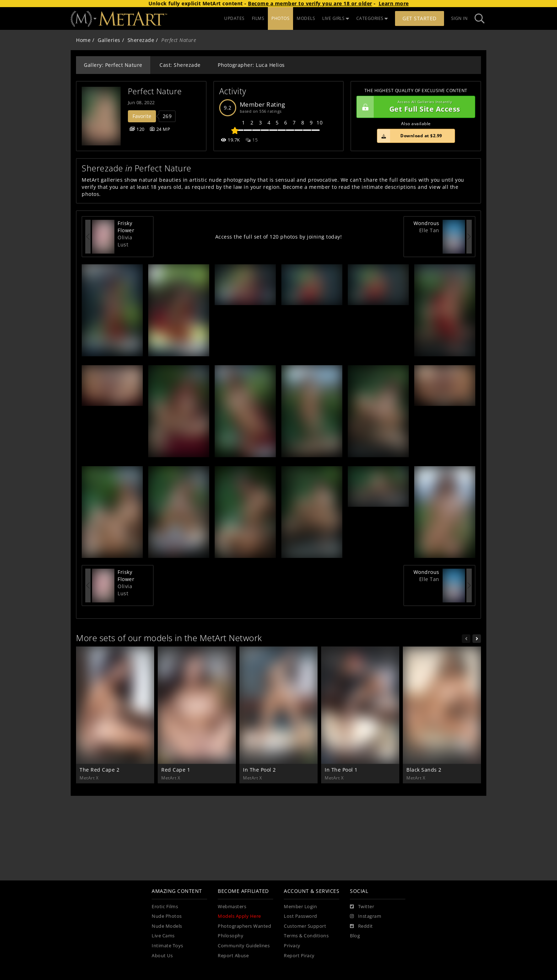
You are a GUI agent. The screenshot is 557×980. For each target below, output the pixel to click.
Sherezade (141, 40)
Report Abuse (233, 956)
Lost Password (301, 916)
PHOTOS (280, 18)
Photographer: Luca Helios (251, 65)
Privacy (292, 946)
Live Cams (163, 936)
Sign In (459, 18)
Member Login (300, 907)
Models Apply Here (239, 916)
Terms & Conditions (306, 936)
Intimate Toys (167, 946)
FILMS (258, 18)
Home (83, 40)
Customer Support (305, 926)
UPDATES (234, 18)
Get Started (420, 18)
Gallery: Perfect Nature (113, 65)
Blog (355, 936)
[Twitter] (362, 907)
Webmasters (232, 907)
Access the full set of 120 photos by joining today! (279, 237)
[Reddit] (361, 926)
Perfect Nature (155, 91)
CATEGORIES (372, 18)
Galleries (109, 40)
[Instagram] (366, 916)
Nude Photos (167, 916)
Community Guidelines (244, 946)
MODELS (306, 18)
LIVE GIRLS (336, 18)
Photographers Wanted (244, 926)
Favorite (142, 116)
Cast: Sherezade (180, 65)
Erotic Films (165, 907)
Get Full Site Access (414, 107)
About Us (162, 956)
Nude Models (167, 926)
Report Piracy (299, 956)
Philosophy (231, 936)
